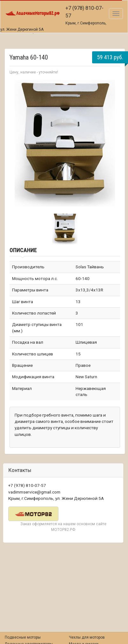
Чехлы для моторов (87, 637)
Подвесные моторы (23, 637)
